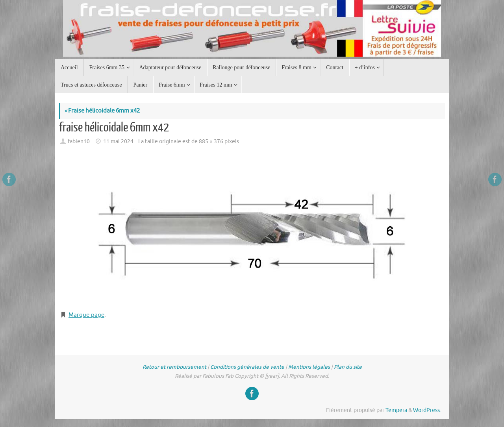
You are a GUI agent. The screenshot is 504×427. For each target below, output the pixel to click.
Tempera (396, 410)
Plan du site (348, 367)
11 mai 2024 (118, 141)
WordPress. (427, 410)
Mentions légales (309, 367)
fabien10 (79, 141)
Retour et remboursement (174, 367)
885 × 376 (211, 141)
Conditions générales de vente (247, 367)
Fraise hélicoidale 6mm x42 (102, 111)
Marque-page (86, 315)
